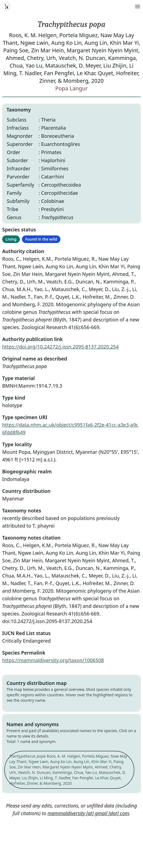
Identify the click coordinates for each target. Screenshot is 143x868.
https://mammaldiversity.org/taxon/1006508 (53, 660)
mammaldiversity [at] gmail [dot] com (88, 813)
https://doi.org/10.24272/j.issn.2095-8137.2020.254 (60, 347)
